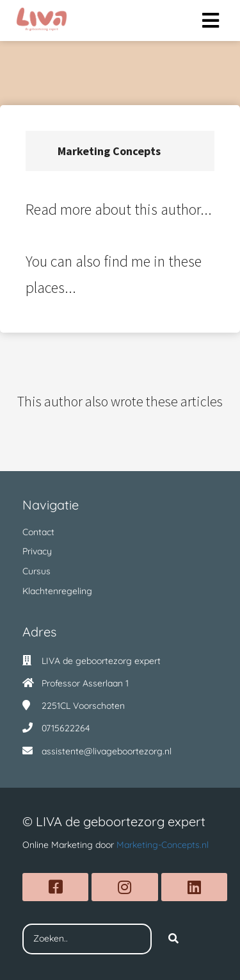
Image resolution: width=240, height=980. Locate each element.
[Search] (173, 939)
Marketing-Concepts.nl (163, 845)
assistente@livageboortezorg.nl (107, 751)
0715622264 (66, 728)
